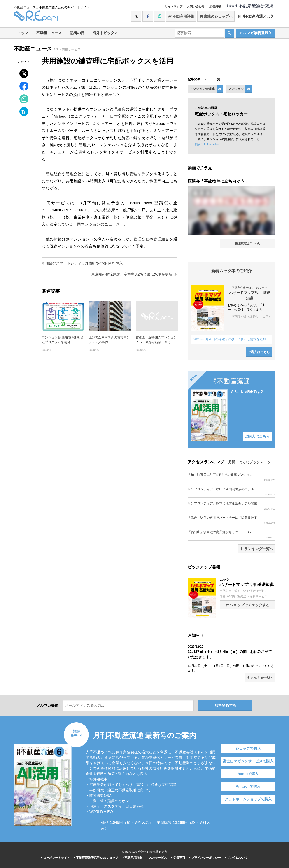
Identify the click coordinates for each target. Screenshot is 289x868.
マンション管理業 (202, 89)
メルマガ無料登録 (255, 33)
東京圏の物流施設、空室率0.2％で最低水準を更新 (134, 274)
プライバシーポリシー (205, 858)
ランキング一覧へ (257, 549)
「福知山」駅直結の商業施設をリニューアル (231, 535)
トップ (23, 33)
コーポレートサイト (56, 858)
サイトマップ (174, 6)
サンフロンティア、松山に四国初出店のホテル (231, 492)
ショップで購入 (248, 748)
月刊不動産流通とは (255, 16)
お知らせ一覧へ (260, 678)
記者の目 (77, 33)
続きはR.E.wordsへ (207, 144)
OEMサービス (157, 858)
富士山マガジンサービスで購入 (248, 761)
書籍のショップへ (216, 16)
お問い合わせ (196, 6)
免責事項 (178, 858)
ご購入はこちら (259, 352)
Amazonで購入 (248, 786)
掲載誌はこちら (247, 244)
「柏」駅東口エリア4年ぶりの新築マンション (231, 477)
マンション (236, 89)
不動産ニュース (49, 33)
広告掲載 (215, 6)
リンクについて (236, 858)
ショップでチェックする (247, 605)
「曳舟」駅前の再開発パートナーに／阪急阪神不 (231, 520)
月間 (232, 462)
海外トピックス (105, 33)
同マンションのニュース (99, 224)
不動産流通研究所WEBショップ (96, 858)
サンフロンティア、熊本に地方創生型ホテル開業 (231, 506)
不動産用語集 (181, 16)
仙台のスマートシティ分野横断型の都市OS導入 (82, 263)
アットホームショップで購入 (248, 799)
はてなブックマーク (255, 462)
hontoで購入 (248, 774)
